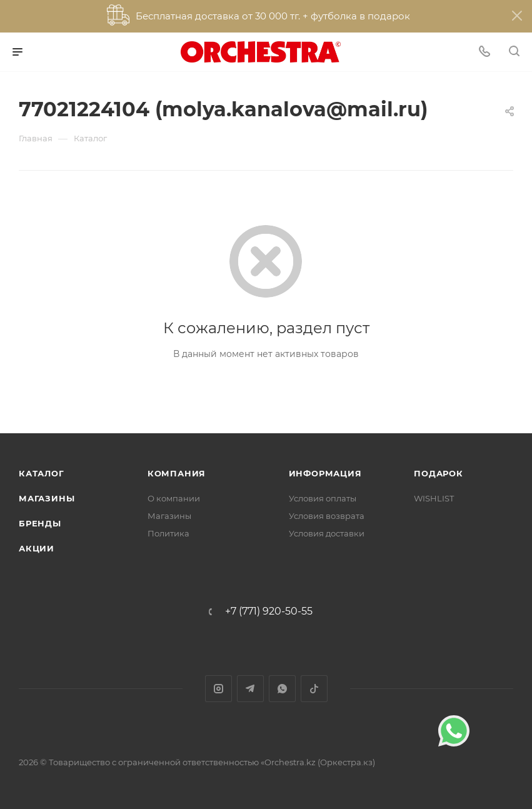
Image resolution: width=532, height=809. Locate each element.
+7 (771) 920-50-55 (269, 611)
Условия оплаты (323, 498)
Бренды (40, 523)
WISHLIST (434, 498)
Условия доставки (327, 533)
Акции (37, 548)
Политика (168, 533)
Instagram (218, 689)
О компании (174, 498)
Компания (177, 473)
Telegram (250, 689)
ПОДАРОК (439, 473)
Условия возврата (327, 516)
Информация (325, 473)
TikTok (314, 689)
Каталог (42, 473)
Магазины (47, 498)
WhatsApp (282, 689)
